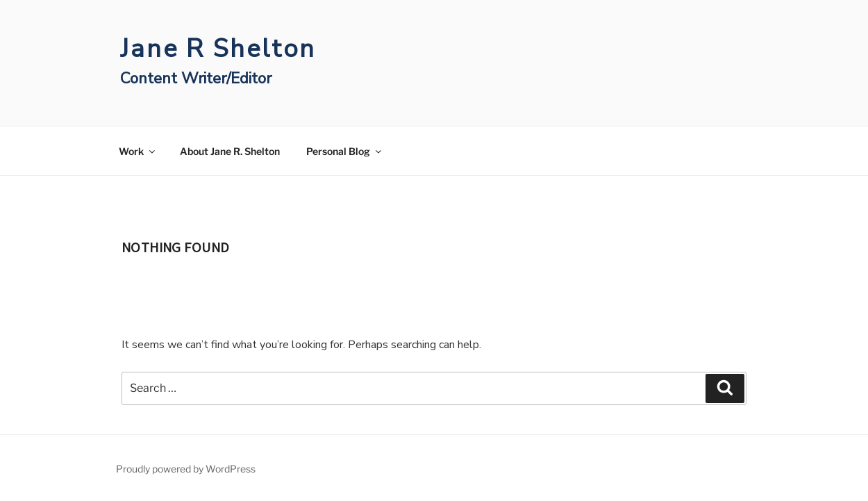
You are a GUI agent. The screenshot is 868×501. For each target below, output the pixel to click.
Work (138, 151)
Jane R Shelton (218, 49)
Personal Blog (345, 151)
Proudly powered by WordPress (186, 469)
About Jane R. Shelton (230, 151)
